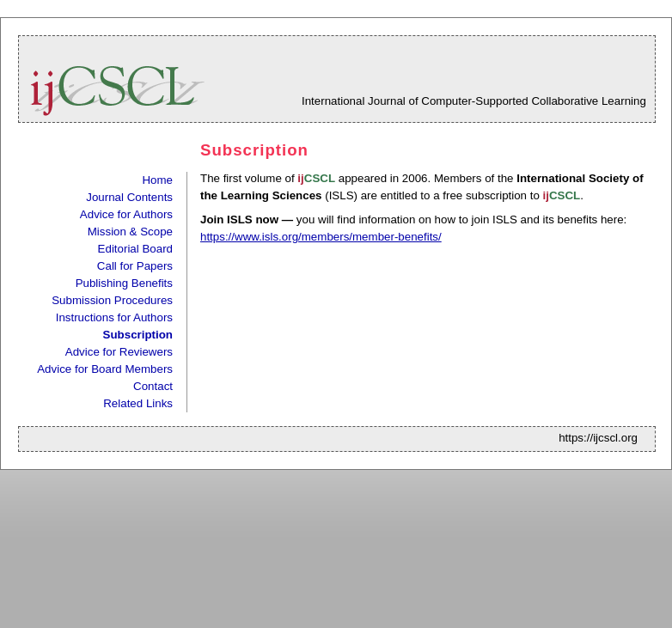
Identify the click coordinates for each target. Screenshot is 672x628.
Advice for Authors (126, 214)
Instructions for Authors (114, 317)
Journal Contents (129, 197)
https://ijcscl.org (598, 438)
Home (157, 180)
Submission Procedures (112, 300)
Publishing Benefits (124, 283)
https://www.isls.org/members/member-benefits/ (321, 237)
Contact (153, 386)
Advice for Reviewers (119, 352)
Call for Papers (135, 266)
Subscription (138, 335)
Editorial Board (135, 249)
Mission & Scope (130, 232)
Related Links (138, 403)
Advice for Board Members (105, 369)
